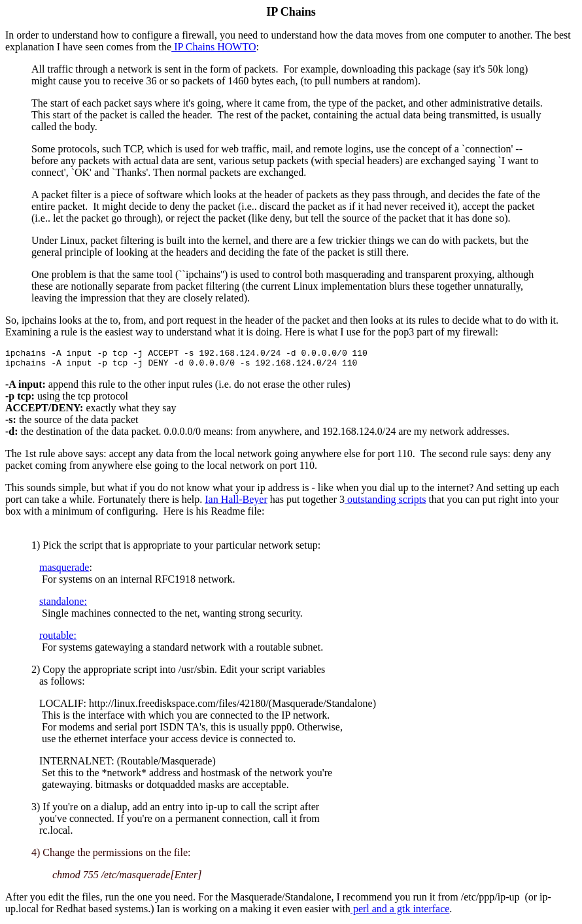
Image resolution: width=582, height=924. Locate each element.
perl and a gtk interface (400, 913)
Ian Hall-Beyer (236, 503)
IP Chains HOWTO (214, 47)
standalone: (63, 605)
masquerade (64, 571)
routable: (58, 639)
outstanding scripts (385, 503)
